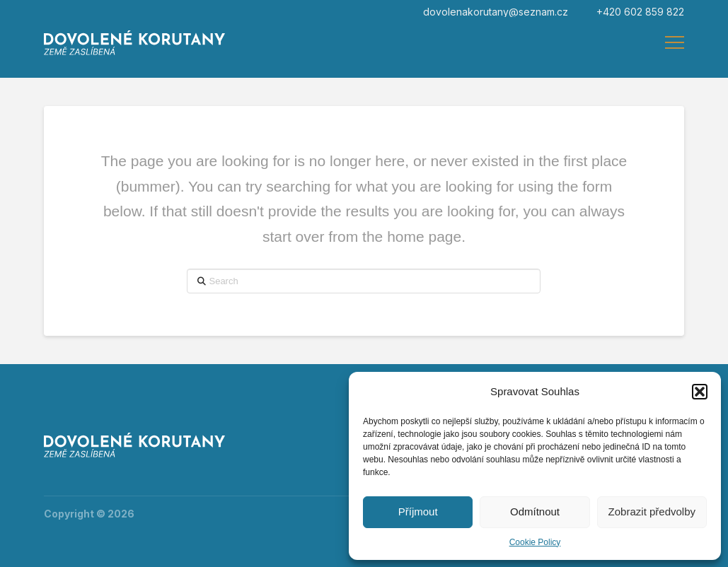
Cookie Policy (535, 542)
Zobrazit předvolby (652, 512)
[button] (700, 392)
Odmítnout (535, 512)
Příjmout (418, 512)
